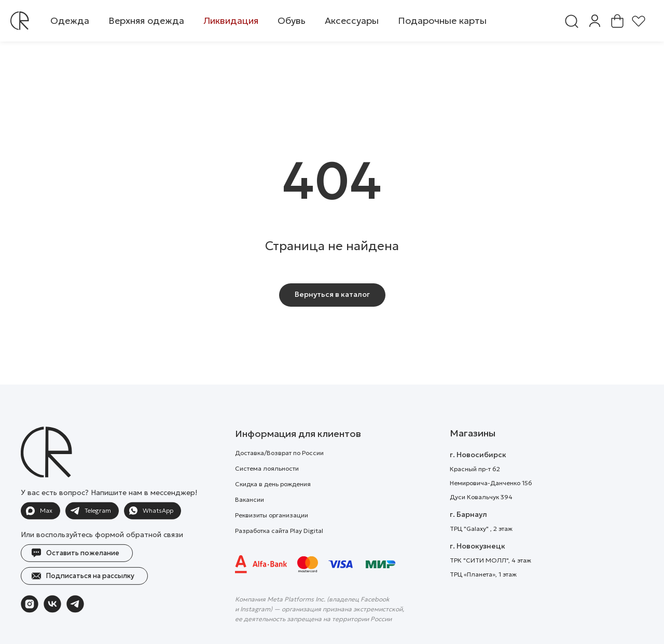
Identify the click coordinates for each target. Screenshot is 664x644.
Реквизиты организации (272, 534)
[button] (70, 21)
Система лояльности (267, 488)
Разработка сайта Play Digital (279, 550)
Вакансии (250, 519)
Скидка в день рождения (273, 503)
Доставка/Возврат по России (279, 472)
